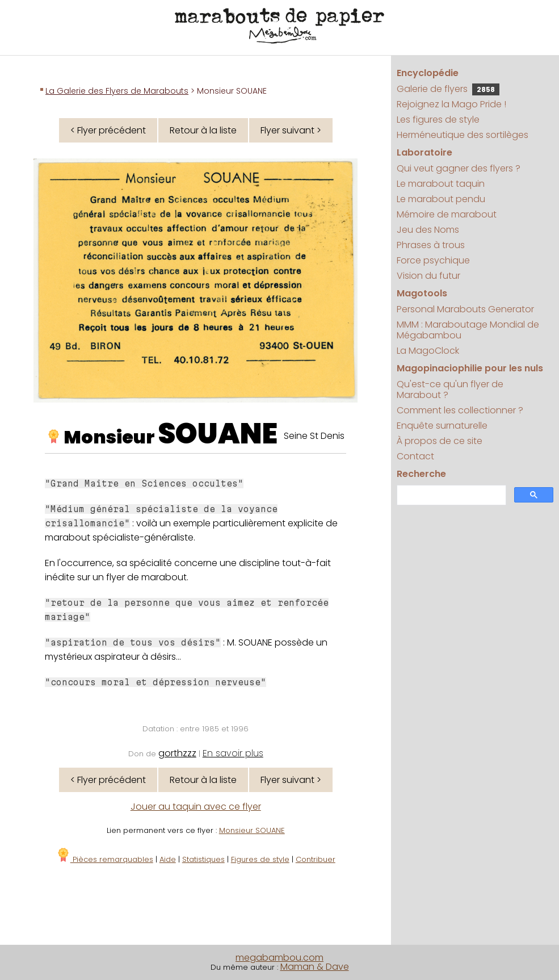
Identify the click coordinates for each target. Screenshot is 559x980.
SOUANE (218, 434)
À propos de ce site (440, 441)
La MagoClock (428, 351)
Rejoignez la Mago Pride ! (451, 104)
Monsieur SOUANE (252, 830)
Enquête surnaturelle (442, 426)
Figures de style (260, 859)
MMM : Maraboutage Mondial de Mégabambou (468, 330)
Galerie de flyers (448, 89)
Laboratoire (424, 152)
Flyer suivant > (291, 130)
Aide (168, 859)
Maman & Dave (315, 967)
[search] (450, 495)
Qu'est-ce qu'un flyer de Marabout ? (450, 390)
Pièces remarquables (105, 859)
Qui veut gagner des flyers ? (459, 168)
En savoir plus (233, 753)
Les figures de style (438, 120)
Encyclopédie (428, 73)
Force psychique (433, 260)
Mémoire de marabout (447, 214)
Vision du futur (428, 276)
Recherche (421, 474)
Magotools (422, 293)
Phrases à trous (431, 245)
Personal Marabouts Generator (465, 309)
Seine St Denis (314, 436)
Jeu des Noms (428, 230)
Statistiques (203, 859)
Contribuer (316, 859)
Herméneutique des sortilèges (463, 135)
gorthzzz (177, 753)
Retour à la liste (203, 130)
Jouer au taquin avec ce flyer (196, 807)
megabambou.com (279, 958)
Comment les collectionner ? (460, 410)
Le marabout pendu (441, 199)
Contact (415, 456)
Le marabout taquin (441, 184)
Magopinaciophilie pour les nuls (470, 368)
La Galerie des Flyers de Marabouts (117, 91)
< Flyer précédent (108, 130)
